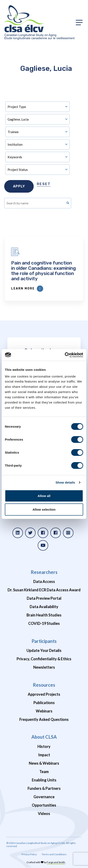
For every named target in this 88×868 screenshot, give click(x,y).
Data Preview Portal (44, 598)
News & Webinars (44, 763)
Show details (65, 482)
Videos (44, 814)
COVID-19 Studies (44, 623)
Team (44, 772)
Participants (44, 641)
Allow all (44, 496)
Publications (44, 703)
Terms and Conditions (54, 854)
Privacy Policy (29, 854)
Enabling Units (44, 780)
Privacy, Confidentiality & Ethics (44, 659)
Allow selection (44, 509)
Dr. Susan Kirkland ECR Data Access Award (44, 590)
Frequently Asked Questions (44, 719)
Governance (44, 797)
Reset (44, 184)
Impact (44, 755)
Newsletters (44, 667)
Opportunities (44, 805)
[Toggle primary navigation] (79, 23)
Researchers (44, 572)
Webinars (44, 711)
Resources (44, 685)
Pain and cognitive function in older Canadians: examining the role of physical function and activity (43, 271)
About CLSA (44, 737)
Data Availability (44, 607)
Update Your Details (44, 650)
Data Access (44, 581)
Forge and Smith (56, 862)
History (44, 746)
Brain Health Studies (44, 615)
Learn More (27, 289)
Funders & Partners (44, 788)
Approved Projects (44, 694)
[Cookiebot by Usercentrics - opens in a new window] (65, 355)
